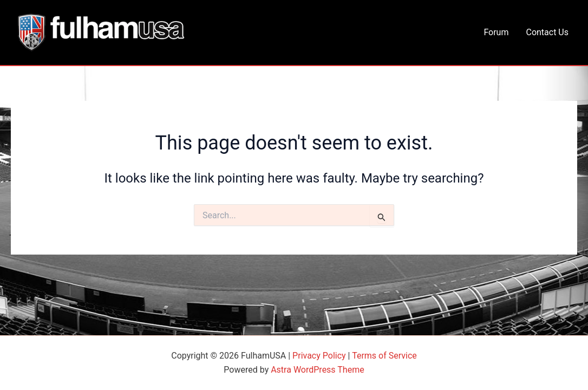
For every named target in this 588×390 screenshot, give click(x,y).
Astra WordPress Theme (317, 370)
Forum (496, 32)
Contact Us (547, 32)
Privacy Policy (319, 356)
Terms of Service (384, 356)
